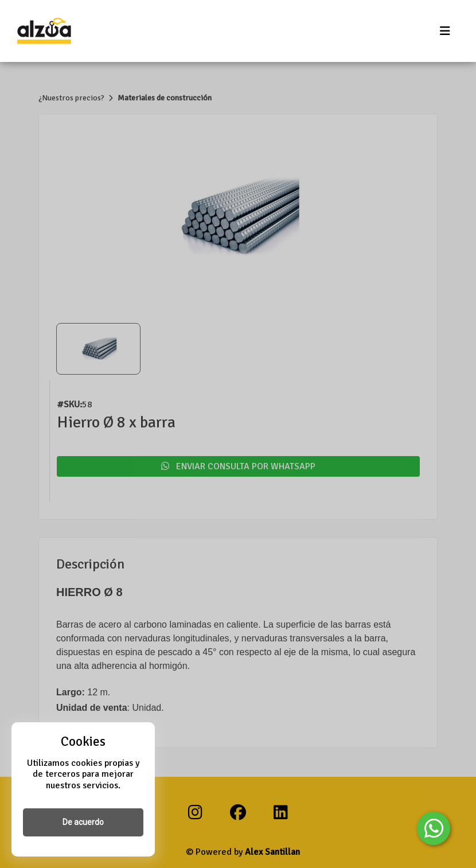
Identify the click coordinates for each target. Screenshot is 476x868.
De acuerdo (83, 822)
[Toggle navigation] (445, 31)
